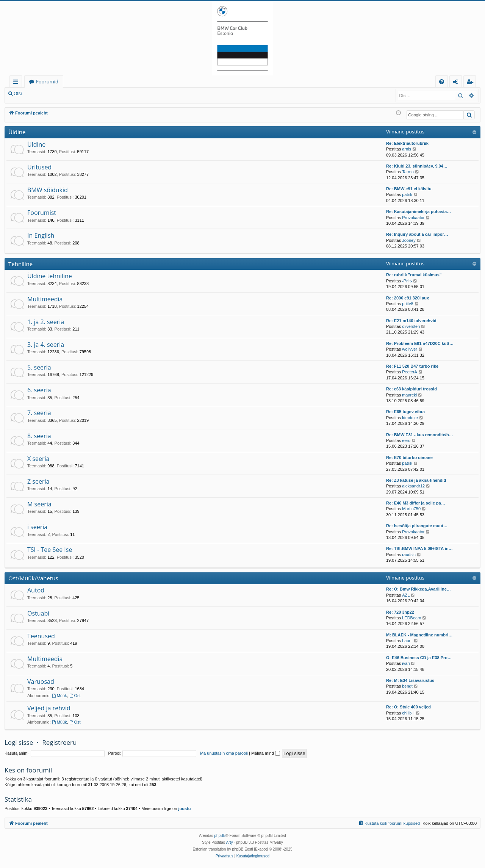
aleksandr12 (413, 486)
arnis (407, 149)
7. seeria (39, 413)
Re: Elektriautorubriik (407, 143)
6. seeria (39, 390)
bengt (407, 686)
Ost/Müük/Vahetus (33, 578)
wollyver (410, 349)
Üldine (17, 132)
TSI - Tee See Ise (50, 550)
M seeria (39, 504)
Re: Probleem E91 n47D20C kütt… (420, 343)
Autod (36, 590)
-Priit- (407, 281)
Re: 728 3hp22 (400, 612)
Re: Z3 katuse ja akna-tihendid (416, 480)
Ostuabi (38, 613)
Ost (75, 696)
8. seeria (39, 436)
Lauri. (407, 641)
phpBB (220, 836)
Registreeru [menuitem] (471, 83)
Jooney (409, 240)
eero (406, 440)
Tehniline (20, 264)
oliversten (411, 326)
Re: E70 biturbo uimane (409, 458)
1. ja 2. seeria (46, 322)
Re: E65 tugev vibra (405, 412)
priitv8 (408, 304)
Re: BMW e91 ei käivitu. (409, 189)
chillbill (408, 713)
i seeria (37, 527)
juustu (184, 808)
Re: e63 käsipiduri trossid (411, 389)
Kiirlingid (17, 83)
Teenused (41, 636)
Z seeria (38, 481)
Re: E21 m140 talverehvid (411, 321)
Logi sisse (43, 94)
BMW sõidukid (48, 190)
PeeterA (410, 372)
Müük (59, 696)
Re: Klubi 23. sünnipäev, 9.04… (417, 166)
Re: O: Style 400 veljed (408, 707)
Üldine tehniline (50, 276)
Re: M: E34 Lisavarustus (410, 680)
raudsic (409, 555)
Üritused (39, 167)
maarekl (409, 395)
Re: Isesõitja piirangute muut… (417, 526)
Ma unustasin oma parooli (224, 753)
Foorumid (47, 81)
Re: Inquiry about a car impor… (417, 234)
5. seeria (39, 367)
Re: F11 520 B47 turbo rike (412, 366)
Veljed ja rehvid (49, 708)
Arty (230, 842)
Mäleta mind (266, 753)
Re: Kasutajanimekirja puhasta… (419, 212)
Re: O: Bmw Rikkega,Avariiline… (419, 589)
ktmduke (410, 418)
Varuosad (41, 682)
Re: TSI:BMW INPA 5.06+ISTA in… (419, 548)
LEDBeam (411, 618)
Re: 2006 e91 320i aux (408, 298)
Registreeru (76, 94)
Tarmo (408, 172)
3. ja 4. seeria (46, 345)
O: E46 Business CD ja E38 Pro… (419, 658)
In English (41, 235)
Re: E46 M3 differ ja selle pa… (416, 503)
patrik (407, 194)
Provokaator (413, 218)
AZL (406, 595)
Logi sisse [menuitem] (457, 83)
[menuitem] (442, 82)
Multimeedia (45, 299)
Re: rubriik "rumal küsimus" (414, 275)
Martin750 (411, 509)
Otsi (18, 94)
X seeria (38, 459)
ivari (406, 663)
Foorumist (42, 213)
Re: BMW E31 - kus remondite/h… (420, 435)
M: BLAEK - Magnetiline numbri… (419, 635)
